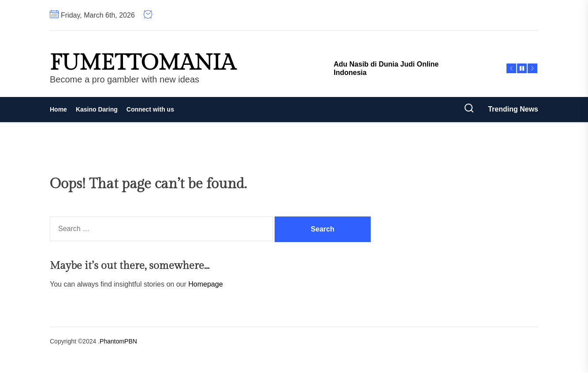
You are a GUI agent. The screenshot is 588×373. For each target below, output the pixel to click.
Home (58, 109)
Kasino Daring (97, 109)
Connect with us (150, 109)
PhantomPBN (118, 341)
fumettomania (143, 63)
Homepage (205, 284)
